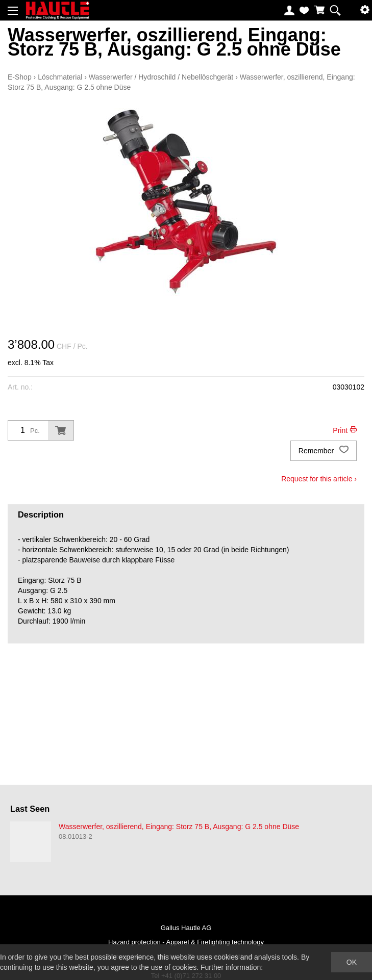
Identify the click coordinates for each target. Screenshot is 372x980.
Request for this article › (319, 479)
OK (352, 962)
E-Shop (20, 77)
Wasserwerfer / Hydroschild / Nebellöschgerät (161, 77)
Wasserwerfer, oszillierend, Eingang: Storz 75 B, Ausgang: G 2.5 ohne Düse (179, 827)
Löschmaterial (60, 77)
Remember (324, 451)
